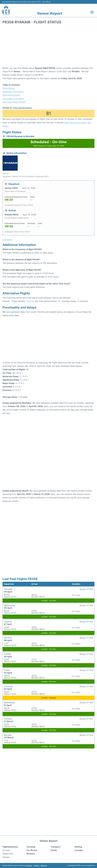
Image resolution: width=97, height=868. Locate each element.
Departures (8, 854)
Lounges (79, 850)
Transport (55, 847)
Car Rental (32, 850)
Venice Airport (50, 13)
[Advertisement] (48, 46)
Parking (78, 847)
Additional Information (13, 92)
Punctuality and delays (13, 99)
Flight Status (9, 88)
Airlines (6, 857)
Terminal (31, 847)
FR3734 (30, 301)
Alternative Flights (11, 95)
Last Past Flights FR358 (14, 102)
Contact (36, 865)
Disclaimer (28, 865)
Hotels (54, 850)
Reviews (31, 854)
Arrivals (6, 850)
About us (44, 865)
